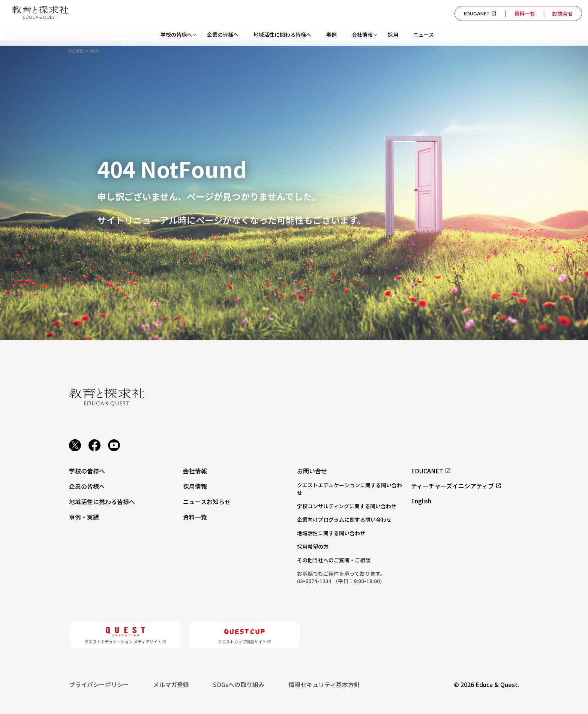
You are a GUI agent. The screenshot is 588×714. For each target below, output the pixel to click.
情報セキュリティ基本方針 (324, 684)
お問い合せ (312, 471)
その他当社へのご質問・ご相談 (334, 560)
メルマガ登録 (171, 684)
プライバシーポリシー (99, 684)
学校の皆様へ (176, 34)
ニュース (424, 34)
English (421, 501)
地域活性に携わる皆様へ (102, 501)
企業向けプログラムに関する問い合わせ (344, 519)
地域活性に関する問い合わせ (331, 533)
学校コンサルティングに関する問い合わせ (347, 506)
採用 (393, 34)
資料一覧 (523, 13)
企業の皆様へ (223, 34)
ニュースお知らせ (207, 501)
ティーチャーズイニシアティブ (456, 486)
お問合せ (562, 13)
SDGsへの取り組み (239, 684)
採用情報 (195, 486)
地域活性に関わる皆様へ (282, 34)
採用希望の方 (313, 546)
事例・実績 (84, 516)
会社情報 (362, 34)
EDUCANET (478, 13)
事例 (331, 34)
